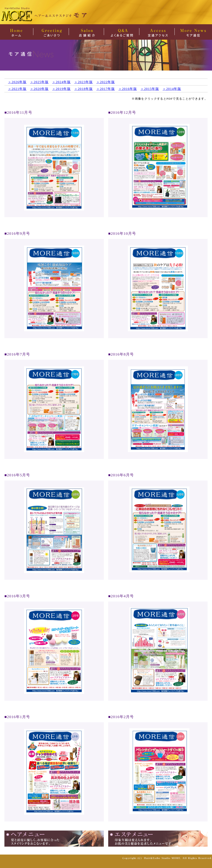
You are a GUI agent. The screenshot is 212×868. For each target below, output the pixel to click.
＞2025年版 (39, 82)
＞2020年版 (39, 89)
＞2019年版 (61, 89)
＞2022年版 (106, 82)
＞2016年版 (128, 89)
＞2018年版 (83, 89)
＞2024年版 (61, 82)
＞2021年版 (17, 89)
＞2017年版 (106, 89)
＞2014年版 (172, 89)
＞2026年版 (17, 82)
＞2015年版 (150, 89)
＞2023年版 (83, 82)
